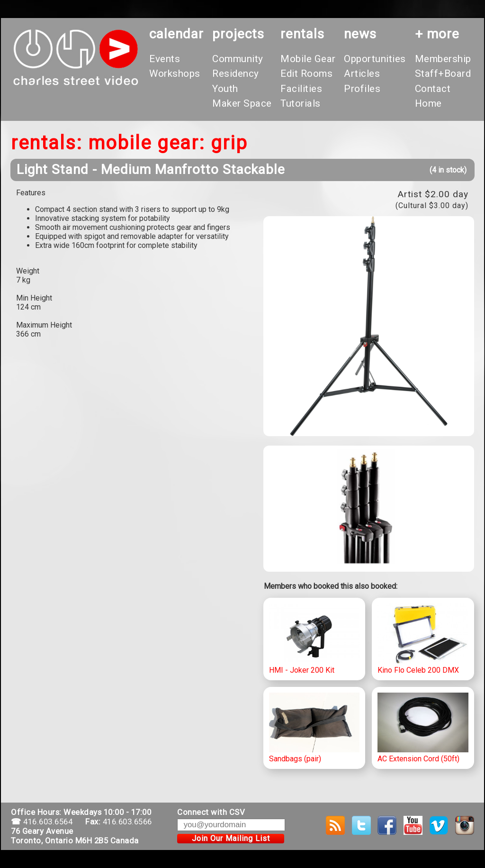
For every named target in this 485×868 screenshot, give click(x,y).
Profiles (362, 89)
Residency (236, 73)
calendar (176, 34)
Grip (229, 143)
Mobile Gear (308, 59)
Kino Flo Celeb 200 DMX (423, 639)
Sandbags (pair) (314, 728)
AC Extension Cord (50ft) (423, 728)
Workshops (175, 73)
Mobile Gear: (147, 143)
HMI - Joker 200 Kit (314, 639)
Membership (443, 59)
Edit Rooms (306, 73)
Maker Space (242, 103)
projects (238, 34)
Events (165, 59)
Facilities (301, 89)
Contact (433, 89)
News (360, 34)
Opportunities (375, 59)
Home (428, 103)
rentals (302, 34)
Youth (225, 89)
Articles (362, 73)
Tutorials (301, 103)
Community (238, 59)
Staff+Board (443, 73)
